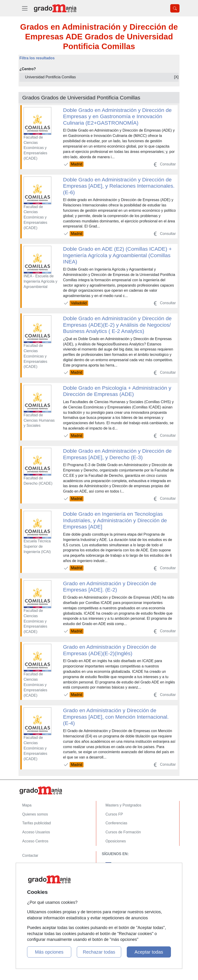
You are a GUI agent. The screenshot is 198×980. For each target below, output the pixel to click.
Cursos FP (114, 814)
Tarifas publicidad (37, 823)
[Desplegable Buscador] (175, 8)
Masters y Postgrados (123, 805)
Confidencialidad (36, 865)
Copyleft (29, 882)
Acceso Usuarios (36, 832)
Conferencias (116, 823)
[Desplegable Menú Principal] (25, 8)
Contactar (30, 855)
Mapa (27, 805)
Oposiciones (116, 841)
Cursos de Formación (123, 832)
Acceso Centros (35, 841)
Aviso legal (31, 874)
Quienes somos (35, 814)
